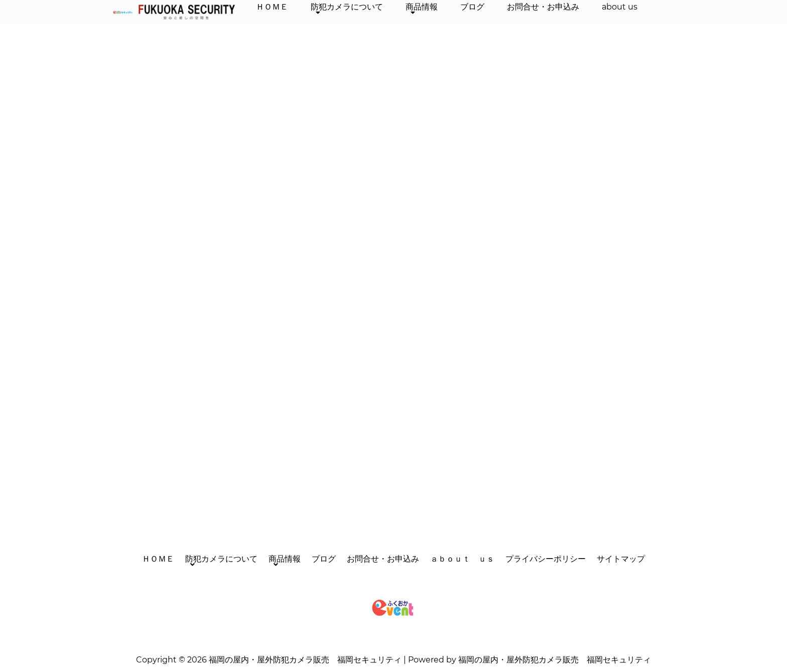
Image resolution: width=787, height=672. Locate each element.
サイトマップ (621, 559)
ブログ (472, 7)
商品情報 (422, 9)
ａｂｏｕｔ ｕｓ (462, 559)
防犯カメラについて (347, 9)
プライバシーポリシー (546, 559)
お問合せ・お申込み (543, 7)
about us (620, 7)
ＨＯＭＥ (272, 7)
